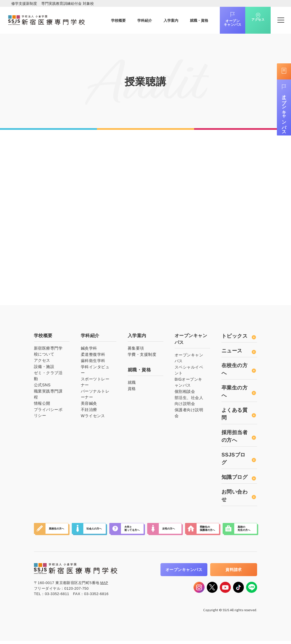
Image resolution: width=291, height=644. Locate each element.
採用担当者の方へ (239, 437)
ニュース (239, 352)
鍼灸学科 (89, 349)
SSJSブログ (239, 460)
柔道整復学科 (93, 356)
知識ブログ (239, 478)
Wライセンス (93, 417)
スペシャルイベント (189, 371)
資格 (132, 390)
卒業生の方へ (239, 393)
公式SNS (42, 386)
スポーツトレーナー (95, 383)
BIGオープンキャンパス (188, 383)
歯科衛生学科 (93, 362)
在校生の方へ (239, 370)
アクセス (250, 23)
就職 (132, 384)
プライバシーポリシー (48, 414)
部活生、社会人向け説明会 (189, 402)
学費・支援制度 (142, 356)
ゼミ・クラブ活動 (48, 377)
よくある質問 (239, 415)
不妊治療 (89, 411)
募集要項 (136, 349)
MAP (105, 584)
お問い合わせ (239, 497)
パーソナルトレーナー (95, 395)
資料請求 (234, 571)
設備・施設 (44, 368)
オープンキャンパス (225, 23)
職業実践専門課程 (48, 395)
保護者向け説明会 (189, 414)
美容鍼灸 (89, 404)
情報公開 (42, 404)
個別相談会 (185, 393)
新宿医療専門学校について (48, 352)
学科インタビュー (95, 371)
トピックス (239, 337)
